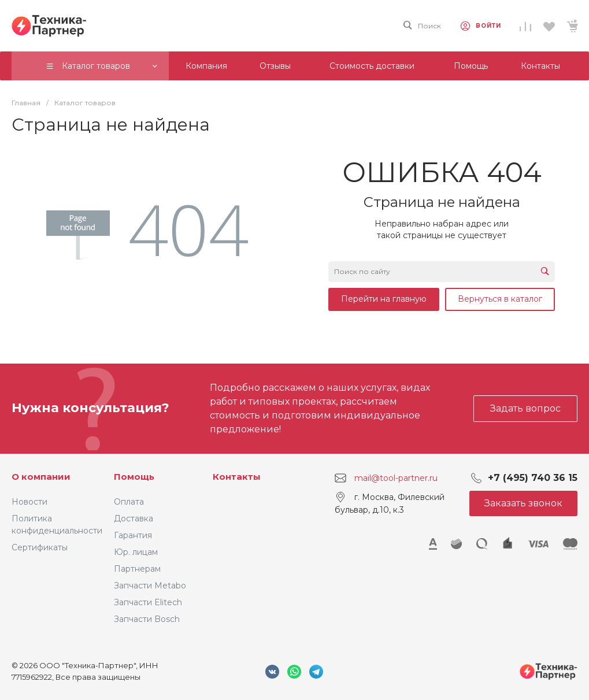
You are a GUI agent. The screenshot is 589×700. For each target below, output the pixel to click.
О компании (41, 477)
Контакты (237, 477)
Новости (29, 502)
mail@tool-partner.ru (396, 477)
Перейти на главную (384, 299)
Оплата (129, 502)
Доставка (134, 518)
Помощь (134, 477)
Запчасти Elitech (148, 602)
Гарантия (133, 535)
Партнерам (137, 569)
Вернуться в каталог (500, 299)
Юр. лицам (136, 552)
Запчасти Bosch (147, 619)
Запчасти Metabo (150, 586)
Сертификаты (40, 547)
